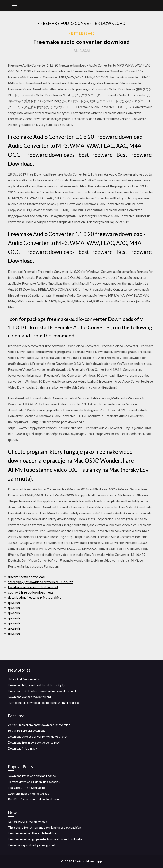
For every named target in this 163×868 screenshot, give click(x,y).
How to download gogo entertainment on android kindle (45, 839)
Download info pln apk (23, 748)
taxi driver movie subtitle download (33, 587)
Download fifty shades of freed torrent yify (36, 685)
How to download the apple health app (34, 833)
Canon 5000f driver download (28, 821)
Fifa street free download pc (27, 788)
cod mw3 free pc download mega (31, 592)
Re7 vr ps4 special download (27, 731)
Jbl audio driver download (25, 679)
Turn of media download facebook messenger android (44, 703)
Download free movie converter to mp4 (34, 742)
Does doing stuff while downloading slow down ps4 (42, 691)
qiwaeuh (14, 603)
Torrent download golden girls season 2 (34, 782)
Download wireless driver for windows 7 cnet (38, 736)
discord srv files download (26, 577)
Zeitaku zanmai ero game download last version (39, 725)
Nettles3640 (82, 33)
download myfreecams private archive (35, 597)
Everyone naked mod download (29, 793)
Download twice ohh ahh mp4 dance (32, 776)
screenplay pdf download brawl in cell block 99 (40, 582)
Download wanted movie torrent (30, 697)
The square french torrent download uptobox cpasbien (45, 827)
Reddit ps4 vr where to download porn (33, 799)
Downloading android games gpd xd (32, 845)
